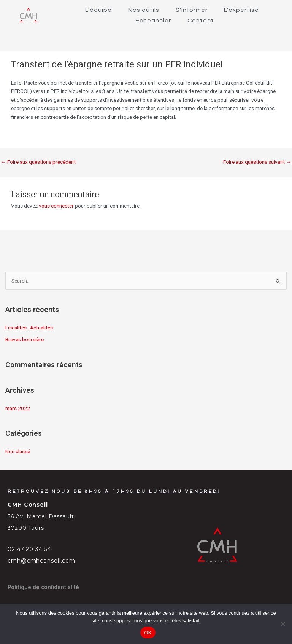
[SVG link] (29, 15)
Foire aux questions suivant (257, 162)
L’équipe (98, 10)
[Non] (282, 624)
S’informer (192, 10)
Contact (201, 21)
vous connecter (56, 206)
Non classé (18, 451)
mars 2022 (18, 408)
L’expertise (241, 10)
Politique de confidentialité (43, 587)
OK (148, 633)
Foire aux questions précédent (38, 162)
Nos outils (144, 10)
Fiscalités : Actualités (29, 328)
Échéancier (153, 21)
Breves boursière (25, 339)
